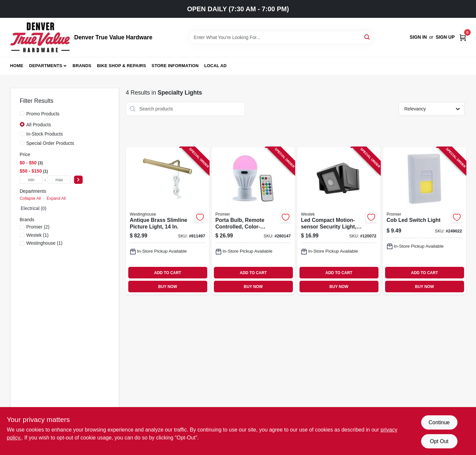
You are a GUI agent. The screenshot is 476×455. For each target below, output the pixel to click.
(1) (38, 235)
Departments (46, 66)
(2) (38, 227)
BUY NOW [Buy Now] (168, 287)
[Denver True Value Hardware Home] (40, 37)
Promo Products (43, 114)
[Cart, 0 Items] (463, 37)
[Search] (367, 37)
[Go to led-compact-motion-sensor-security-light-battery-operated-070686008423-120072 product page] (339, 221)
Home (17, 66)
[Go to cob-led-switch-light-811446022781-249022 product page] (424, 221)
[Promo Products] (22, 113)
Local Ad (216, 66)
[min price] (31, 180)
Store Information (175, 66)
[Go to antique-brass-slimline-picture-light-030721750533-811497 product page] (168, 221)
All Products (39, 125)
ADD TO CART (168, 273)
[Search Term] (281, 37)
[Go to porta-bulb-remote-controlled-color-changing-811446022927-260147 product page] (253, 221)
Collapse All (30, 198)
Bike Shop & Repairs (121, 66)
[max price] (59, 180)
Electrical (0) (34, 208)
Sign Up (445, 37)
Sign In (418, 37)
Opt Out (439, 441)
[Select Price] (78, 180)
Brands (82, 66)
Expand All (56, 198)
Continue (439, 422)
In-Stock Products (45, 134)
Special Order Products (50, 143)
